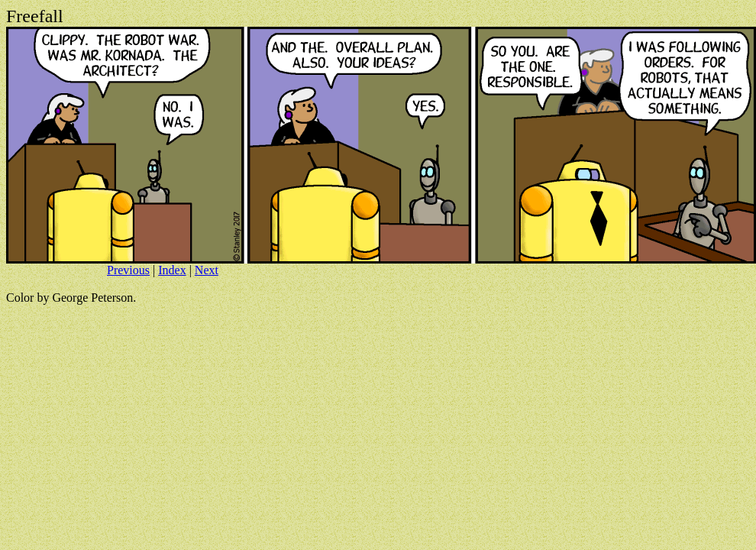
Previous (128, 270)
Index (172, 270)
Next (207, 270)
